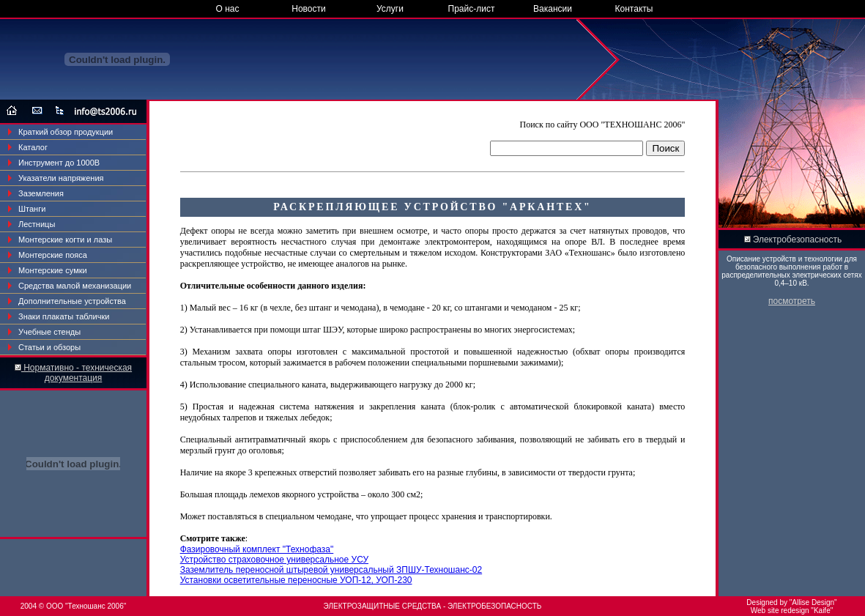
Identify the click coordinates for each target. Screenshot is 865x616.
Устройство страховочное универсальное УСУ (274, 560)
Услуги (390, 9)
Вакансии (553, 9)
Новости (308, 9)
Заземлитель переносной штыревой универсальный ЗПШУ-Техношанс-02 (331, 570)
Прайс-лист (472, 9)
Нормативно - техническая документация (77, 373)
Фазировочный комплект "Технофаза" (257, 549)
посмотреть (792, 301)
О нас (228, 9)
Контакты (634, 9)
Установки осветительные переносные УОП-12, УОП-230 (296, 580)
